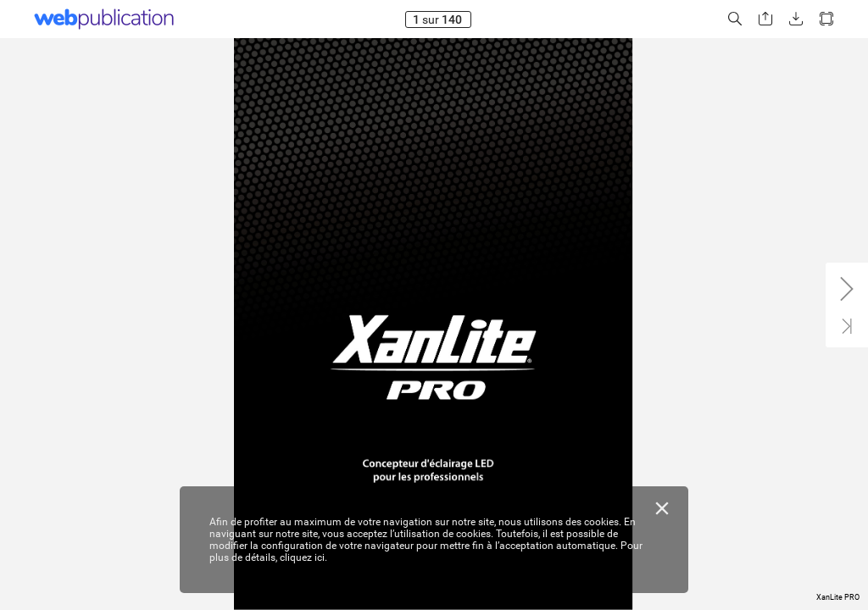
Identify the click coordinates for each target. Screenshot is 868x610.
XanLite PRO (838, 597)
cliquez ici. (303, 557)
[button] (735, 19)
